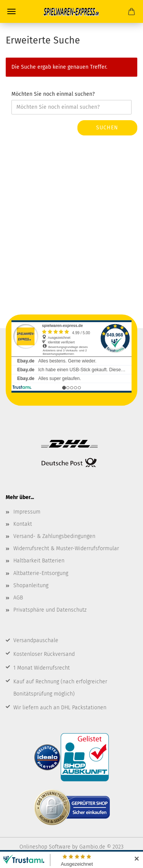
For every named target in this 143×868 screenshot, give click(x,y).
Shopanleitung (31, 585)
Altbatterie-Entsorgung (41, 573)
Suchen (107, 128)
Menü (11, 11)
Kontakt (23, 524)
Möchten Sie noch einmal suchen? (53, 94)
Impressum (27, 512)
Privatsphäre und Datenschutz (50, 610)
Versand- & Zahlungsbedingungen (54, 536)
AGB (18, 598)
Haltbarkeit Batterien (39, 561)
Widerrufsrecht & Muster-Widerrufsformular (66, 548)
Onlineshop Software (45, 847)
